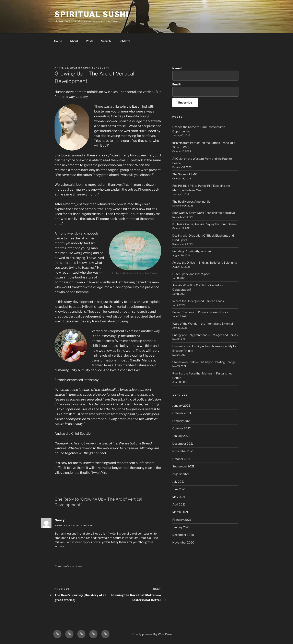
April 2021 (179, 504)
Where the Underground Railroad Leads (198, 301)
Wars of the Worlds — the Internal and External (203, 324)
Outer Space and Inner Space (191, 274)
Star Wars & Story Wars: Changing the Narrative (204, 213)
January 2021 (181, 527)
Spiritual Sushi (92, 14)
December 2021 (183, 444)
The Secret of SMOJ (185, 174)
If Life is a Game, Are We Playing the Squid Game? (205, 224)
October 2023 (182, 413)
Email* (205, 90)
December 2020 (183, 535)
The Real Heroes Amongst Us (191, 201)
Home (58, 41)
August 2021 (181, 474)
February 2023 (182, 421)
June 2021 (179, 489)
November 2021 (183, 451)
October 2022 (181, 428)
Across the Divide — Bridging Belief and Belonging (204, 263)
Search (106, 41)
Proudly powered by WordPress (152, 634)
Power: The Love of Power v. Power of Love (200, 312)
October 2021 (181, 459)
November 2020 (183, 542)
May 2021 (179, 497)
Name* (205, 74)
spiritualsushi (96, 68)
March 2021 (180, 512)
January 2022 (181, 436)
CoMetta (124, 41)
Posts (90, 41)
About (74, 41)
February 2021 (182, 520)
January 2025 (181, 406)
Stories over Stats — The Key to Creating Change (204, 362)
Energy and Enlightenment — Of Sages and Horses (205, 335)
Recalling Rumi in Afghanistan (192, 251)
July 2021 (178, 482)
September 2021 (183, 466)
